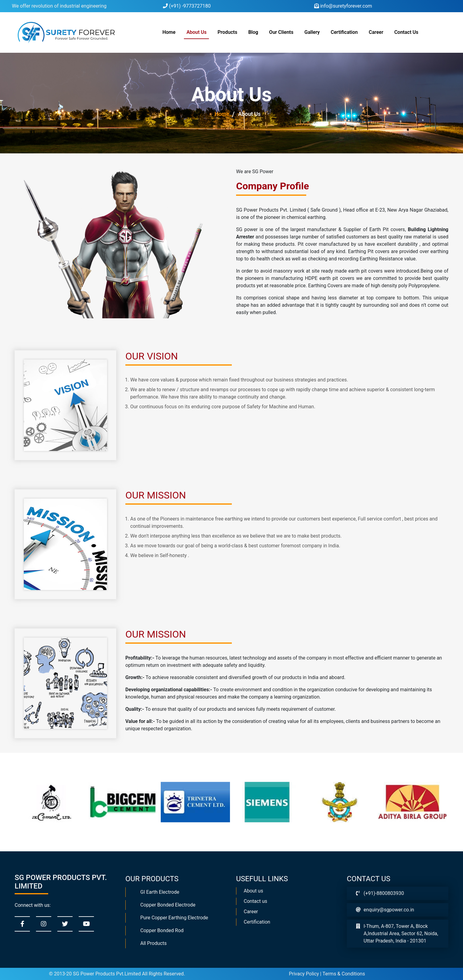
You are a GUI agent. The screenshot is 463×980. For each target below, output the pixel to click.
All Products (153, 943)
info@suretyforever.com (343, 6)
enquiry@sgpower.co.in (389, 910)
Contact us (255, 901)
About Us (196, 32)
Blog (253, 32)
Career (376, 32)
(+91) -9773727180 (187, 6)
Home (170, 32)
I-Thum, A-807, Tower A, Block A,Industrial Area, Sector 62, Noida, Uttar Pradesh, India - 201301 (401, 934)
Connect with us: (33, 905)
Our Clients (281, 32)
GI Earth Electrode (160, 892)
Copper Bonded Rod (162, 930)
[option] (47, 802)
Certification (344, 32)
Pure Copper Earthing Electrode (174, 918)
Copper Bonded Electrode (168, 905)
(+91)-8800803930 (384, 893)
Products (227, 32)
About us (253, 891)
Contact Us (406, 32)
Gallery (312, 32)
